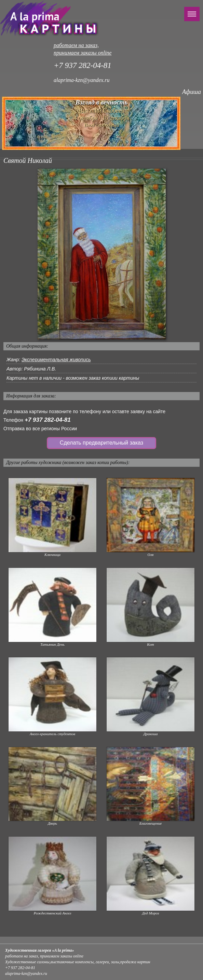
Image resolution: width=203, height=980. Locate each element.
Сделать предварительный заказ (101, 443)
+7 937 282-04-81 (48, 420)
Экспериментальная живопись (56, 360)
